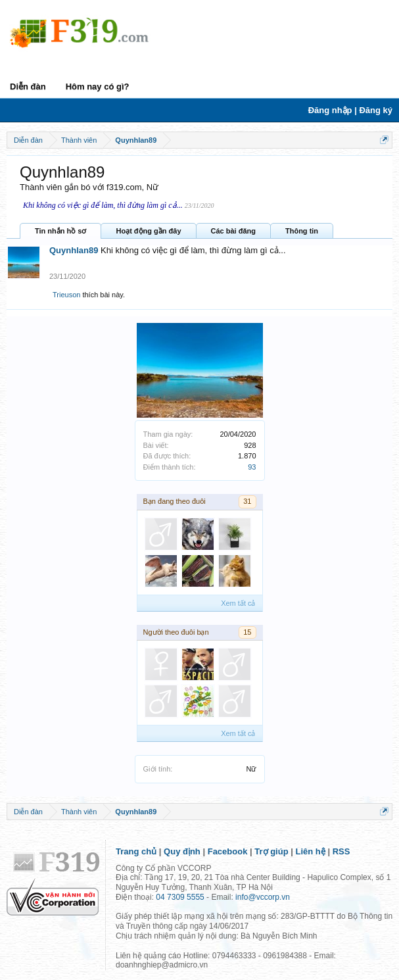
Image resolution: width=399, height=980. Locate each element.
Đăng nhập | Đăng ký (350, 110)
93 (252, 467)
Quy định (182, 851)
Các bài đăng (233, 231)
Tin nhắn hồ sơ (60, 231)
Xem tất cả (238, 603)
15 (247, 632)
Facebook (228, 851)
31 (247, 501)
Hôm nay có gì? (98, 86)
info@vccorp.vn (263, 897)
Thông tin (302, 231)
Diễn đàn (28, 86)
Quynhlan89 (74, 250)
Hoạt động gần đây (148, 231)
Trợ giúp (271, 851)
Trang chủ (136, 851)
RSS (341, 851)
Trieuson (66, 295)
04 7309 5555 (180, 897)
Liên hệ (311, 851)
